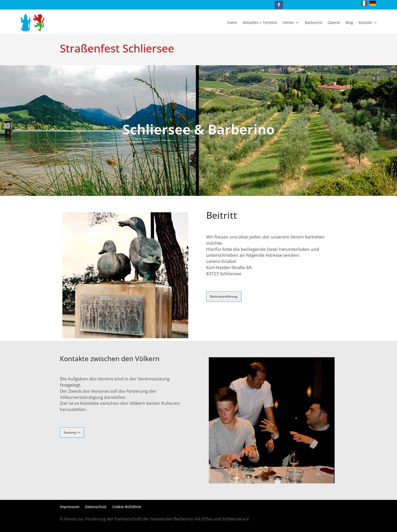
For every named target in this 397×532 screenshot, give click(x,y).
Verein (288, 22)
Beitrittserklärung (224, 296)
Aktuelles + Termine (260, 22)
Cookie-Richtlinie (127, 507)
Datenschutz (96, 507)
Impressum (70, 507)
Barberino (313, 22)
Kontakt (365, 22)
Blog (349, 22)
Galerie (334, 22)
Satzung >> (72, 432)
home (232, 22)
